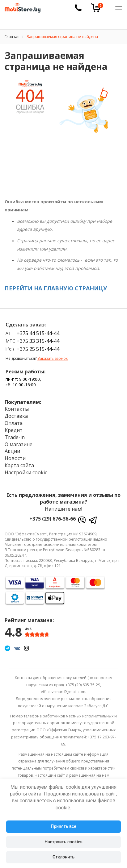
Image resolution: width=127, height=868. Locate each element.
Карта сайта (19, 465)
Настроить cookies (63, 842)
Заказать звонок (53, 358)
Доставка (16, 416)
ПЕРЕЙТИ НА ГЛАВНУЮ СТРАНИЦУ (56, 288)
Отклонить (63, 857)
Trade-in (15, 437)
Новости (15, 458)
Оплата (14, 423)
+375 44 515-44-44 (38, 333)
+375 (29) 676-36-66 (53, 519)
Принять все (63, 826)
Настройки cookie (26, 472)
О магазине (19, 444)
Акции (12, 451)
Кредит (14, 430)
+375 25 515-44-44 (38, 349)
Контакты (17, 409)
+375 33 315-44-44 (38, 341)
